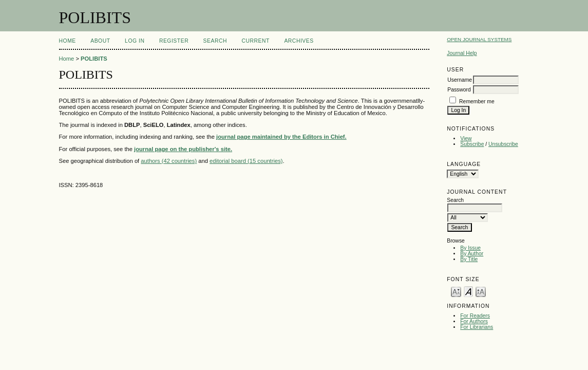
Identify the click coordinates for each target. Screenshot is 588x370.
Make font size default (468, 291)
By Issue (470, 248)
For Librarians (477, 327)
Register (174, 41)
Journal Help (462, 53)
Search (215, 41)
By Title (469, 259)
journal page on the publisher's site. (183, 149)
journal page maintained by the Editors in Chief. (281, 137)
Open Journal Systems (479, 39)
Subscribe (472, 144)
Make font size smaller (456, 291)
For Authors (474, 321)
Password (459, 90)
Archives (299, 41)
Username (460, 80)
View (466, 138)
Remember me (477, 101)
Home (68, 41)
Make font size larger (481, 291)
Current (256, 41)
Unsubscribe (503, 144)
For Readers (475, 316)
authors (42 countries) (169, 161)
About (100, 41)
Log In (135, 41)
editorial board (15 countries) (246, 161)
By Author (472, 254)
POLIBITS (94, 59)
